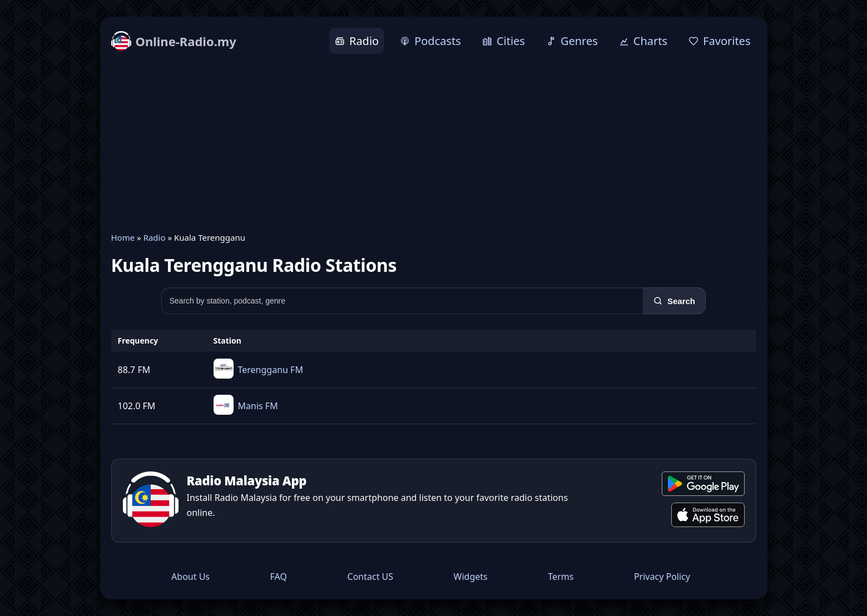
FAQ (279, 577)
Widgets (471, 577)
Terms (561, 577)
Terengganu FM (271, 370)
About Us (190, 577)
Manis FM (258, 406)
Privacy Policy (662, 577)
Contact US (371, 577)
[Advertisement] (434, 143)
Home (123, 237)
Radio (155, 237)
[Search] (674, 301)
